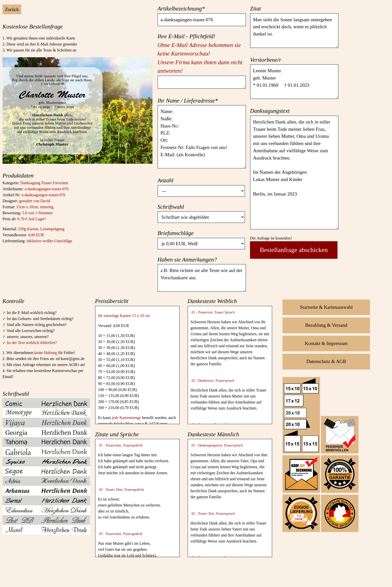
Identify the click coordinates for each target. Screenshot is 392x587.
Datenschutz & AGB (326, 361)
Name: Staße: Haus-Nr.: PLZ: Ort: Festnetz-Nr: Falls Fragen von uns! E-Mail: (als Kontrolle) (202, 137)
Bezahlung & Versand (326, 325)
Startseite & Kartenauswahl (326, 307)
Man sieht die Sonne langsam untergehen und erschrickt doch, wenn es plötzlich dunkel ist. (294, 31)
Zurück (12, 9)
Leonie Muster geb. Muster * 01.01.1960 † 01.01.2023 (294, 82)
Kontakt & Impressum (326, 343)
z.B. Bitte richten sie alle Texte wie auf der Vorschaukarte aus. (202, 278)
